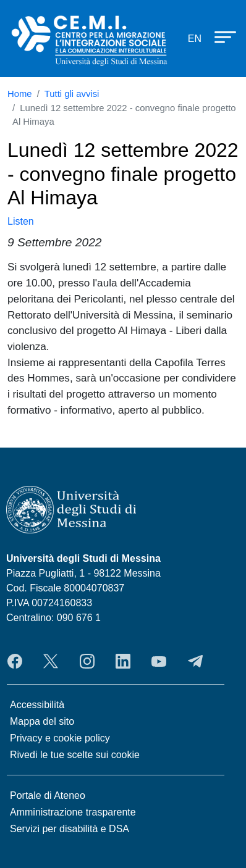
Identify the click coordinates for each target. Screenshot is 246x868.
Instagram (87, 661)
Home (20, 94)
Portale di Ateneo (48, 795)
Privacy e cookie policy (60, 738)
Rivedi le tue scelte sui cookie (75, 755)
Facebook (15, 661)
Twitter (51, 661)
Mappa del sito (42, 721)
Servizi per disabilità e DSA (70, 829)
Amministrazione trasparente (73, 812)
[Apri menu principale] (219, 36)
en (195, 39)
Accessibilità (37, 705)
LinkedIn (123, 661)
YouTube (159, 661)
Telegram (195, 661)
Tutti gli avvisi (72, 94)
